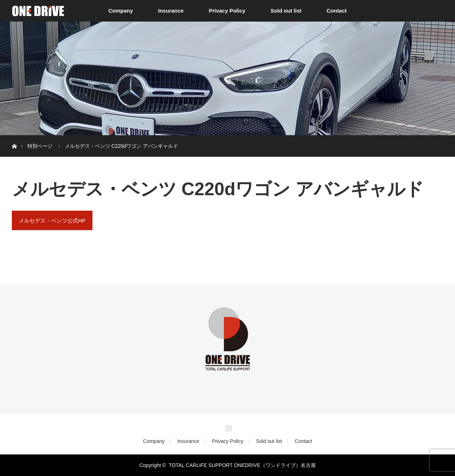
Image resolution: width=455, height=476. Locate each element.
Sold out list (286, 11)
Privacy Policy (227, 11)
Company (120, 11)
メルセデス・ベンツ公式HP (52, 221)
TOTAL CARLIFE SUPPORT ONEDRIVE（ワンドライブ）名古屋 (242, 465)
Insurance (171, 11)
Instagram (228, 427)
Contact (337, 11)
